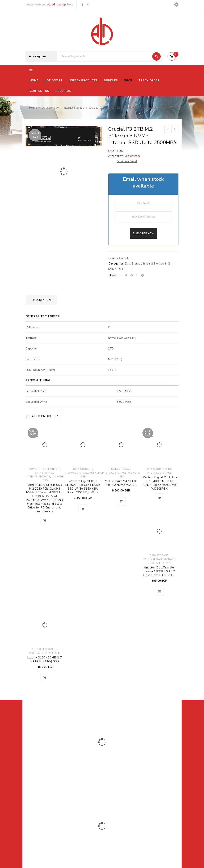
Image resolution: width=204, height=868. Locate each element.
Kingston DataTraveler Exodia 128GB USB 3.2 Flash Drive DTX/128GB (159, 571)
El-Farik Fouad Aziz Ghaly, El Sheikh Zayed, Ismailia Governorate (48, 775)
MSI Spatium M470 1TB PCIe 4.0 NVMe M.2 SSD (121, 483)
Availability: (116, 156)
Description (41, 300)
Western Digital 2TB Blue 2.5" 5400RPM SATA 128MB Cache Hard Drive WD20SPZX (159, 483)
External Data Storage (159, 559)
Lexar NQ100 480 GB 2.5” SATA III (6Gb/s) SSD (45, 659)
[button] (83, 509)
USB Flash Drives (159, 563)
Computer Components (44, 469)
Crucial (124, 258)
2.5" (34, 649)
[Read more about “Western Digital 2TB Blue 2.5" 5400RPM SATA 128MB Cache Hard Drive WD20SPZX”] (159, 498)
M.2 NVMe (58, 477)
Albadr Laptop (56, 5)
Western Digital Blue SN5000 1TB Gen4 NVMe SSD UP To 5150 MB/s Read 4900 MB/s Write (83, 487)
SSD (120, 269)
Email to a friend (127, 161)
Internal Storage (74, 108)
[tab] (41, 300)
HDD (169, 469)
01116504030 (52, 764)
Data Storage (50, 108)
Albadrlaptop (74, 793)
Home (33, 108)
